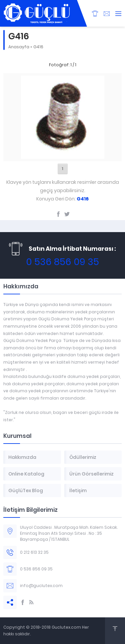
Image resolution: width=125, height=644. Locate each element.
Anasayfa (19, 47)
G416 (38, 47)
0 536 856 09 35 (62, 262)
